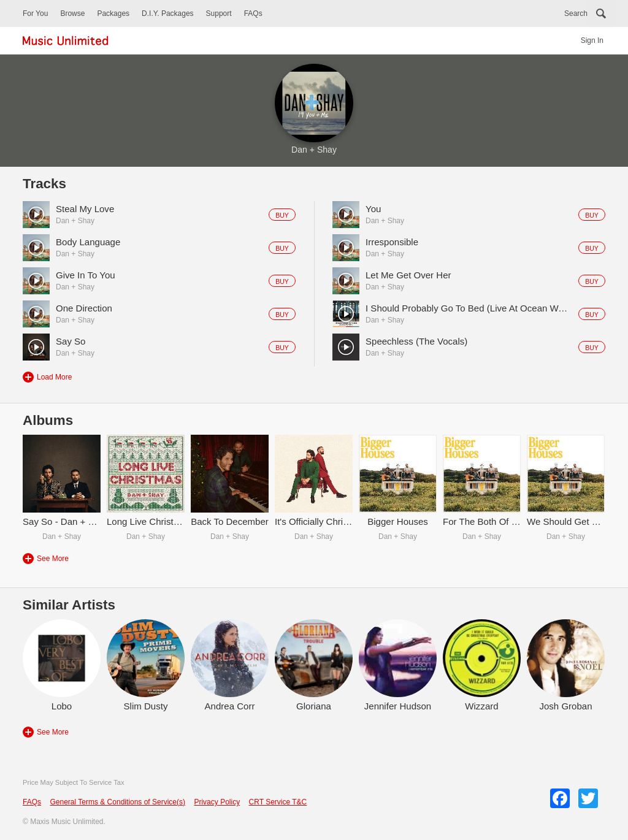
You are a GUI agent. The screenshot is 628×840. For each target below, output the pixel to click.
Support (219, 13)
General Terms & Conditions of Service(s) (117, 802)
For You (35, 13)
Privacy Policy (217, 802)
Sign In (592, 40)
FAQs (253, 13)
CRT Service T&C (278, 802)
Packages (113, 13)
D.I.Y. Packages (168, 13)
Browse (72, 13)
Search (576, 13)
